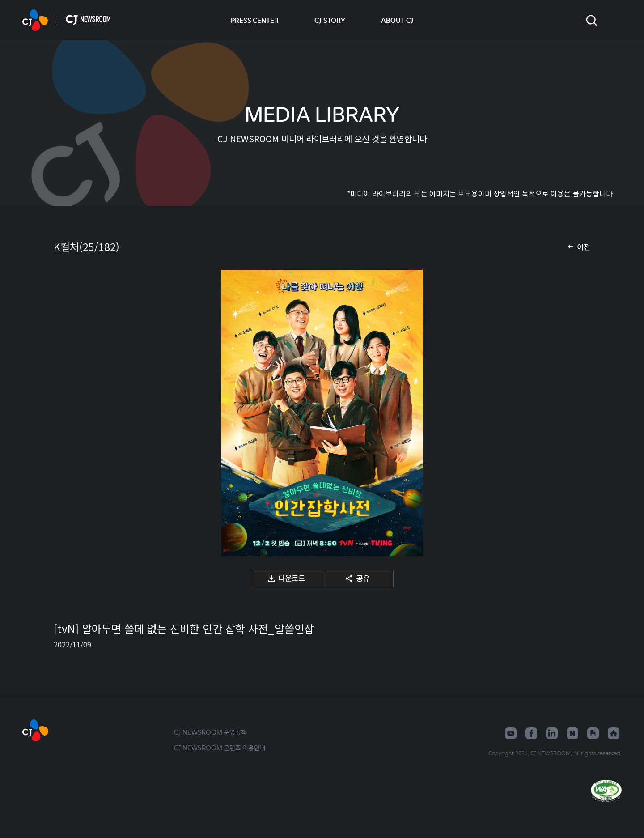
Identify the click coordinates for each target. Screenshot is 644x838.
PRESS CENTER (255, 20)
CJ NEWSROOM (35, 20)
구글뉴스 (593, 733)
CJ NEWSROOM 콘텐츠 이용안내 (220, 748)
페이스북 (531, 733)
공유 (363, 578)
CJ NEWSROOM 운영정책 (210, 732)
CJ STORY (330, 20)
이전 (584, 247)
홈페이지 (614, 733)
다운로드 (292, 578)
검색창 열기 (591, 20)
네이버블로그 (572, 733)
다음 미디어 (572, 413)
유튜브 (511, 733)
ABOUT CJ (397, 20)
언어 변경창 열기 (616, 20)
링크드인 (552, 733)
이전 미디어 (72, 413)
